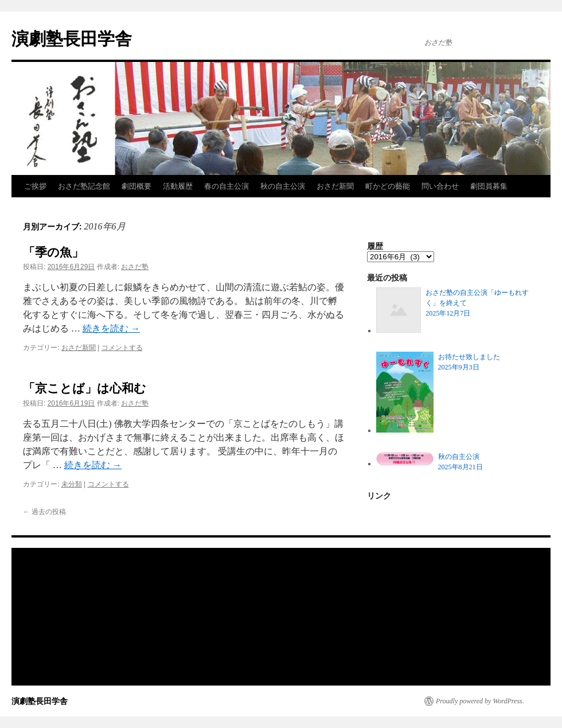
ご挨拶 (35, 186)
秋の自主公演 (283, 186)
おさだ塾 (135, 267)
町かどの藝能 (388, 186)
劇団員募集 (489, 186)
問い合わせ (440, 186)
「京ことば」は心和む (85, 388)
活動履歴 (178, 186)
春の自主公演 (227, 186)
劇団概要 (136, 186)
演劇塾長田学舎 (72, 39)
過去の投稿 (44, 512)
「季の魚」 (53, 252)
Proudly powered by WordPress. (480, 701)
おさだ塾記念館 (84, 186)
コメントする (122, 348)
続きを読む (111, 328)
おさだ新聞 (335, 186)
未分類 (72, 484)
